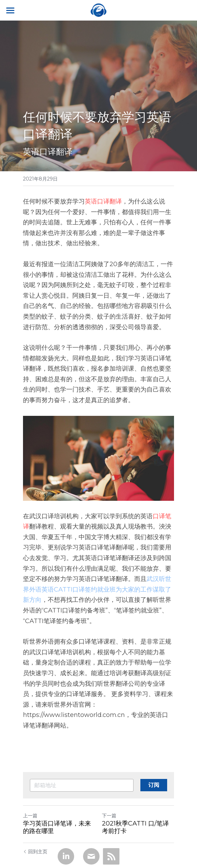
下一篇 (109, 816)
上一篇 (30, 816)
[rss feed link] (111, 856)
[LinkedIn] (66, 856)
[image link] (98, 10)
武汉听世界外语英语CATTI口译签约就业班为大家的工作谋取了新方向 (97, 589)
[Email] (91, 856)
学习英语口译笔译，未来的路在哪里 (57, 827)
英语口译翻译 (103, 201)
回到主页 (35, 852)
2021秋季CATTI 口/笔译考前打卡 (135, 827)
